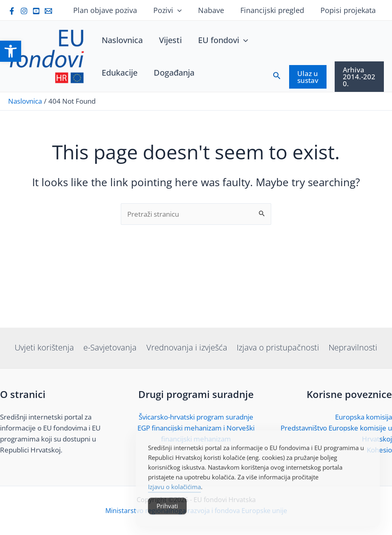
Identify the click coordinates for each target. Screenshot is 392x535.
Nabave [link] (215, 10)
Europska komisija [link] (364, 417)
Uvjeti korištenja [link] (47, 347)
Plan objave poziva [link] (112, 10)
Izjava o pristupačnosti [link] (277, 347)
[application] (183, 10)
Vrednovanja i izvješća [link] (187, 347)
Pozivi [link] (173, 10)
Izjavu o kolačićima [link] (174, 502)
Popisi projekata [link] (349, 10)
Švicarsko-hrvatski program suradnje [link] (196, 417)
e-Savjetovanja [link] (112, 347)
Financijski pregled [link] (275, 10)
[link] (11, 51)
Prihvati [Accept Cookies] (167, 521)
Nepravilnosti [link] (351, 347)
